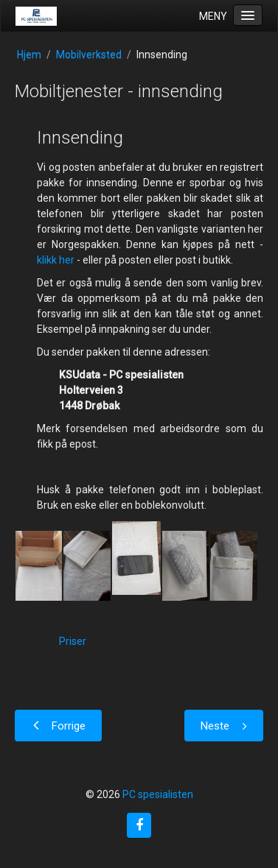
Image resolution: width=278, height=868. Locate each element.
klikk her (56, 260)
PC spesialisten (158, 794)
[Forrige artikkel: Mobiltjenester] (58, 726)
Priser (73, 641)
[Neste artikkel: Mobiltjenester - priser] (224, 726)
